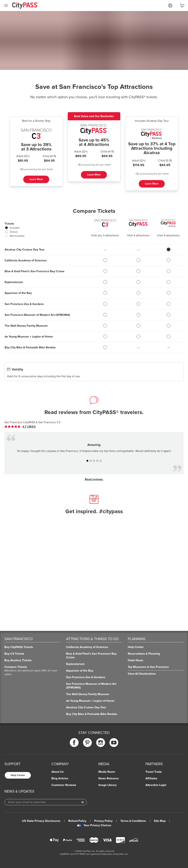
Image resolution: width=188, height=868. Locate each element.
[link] (20, 427)
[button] (87, 461)
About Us (58, 772)
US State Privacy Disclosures (41, 821)
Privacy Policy (103, 821)
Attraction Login (156, 785)
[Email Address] (46, 802)
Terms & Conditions (133, 821)
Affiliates (151, 778)
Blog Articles (60, 778)
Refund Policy (77, 821)
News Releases (109, 778)
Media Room (107, 772)
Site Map (160, 821)
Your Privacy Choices (94, 825)
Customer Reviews (64, 785)
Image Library (107, 785)
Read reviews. (94, 479)
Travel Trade (154, 772)
